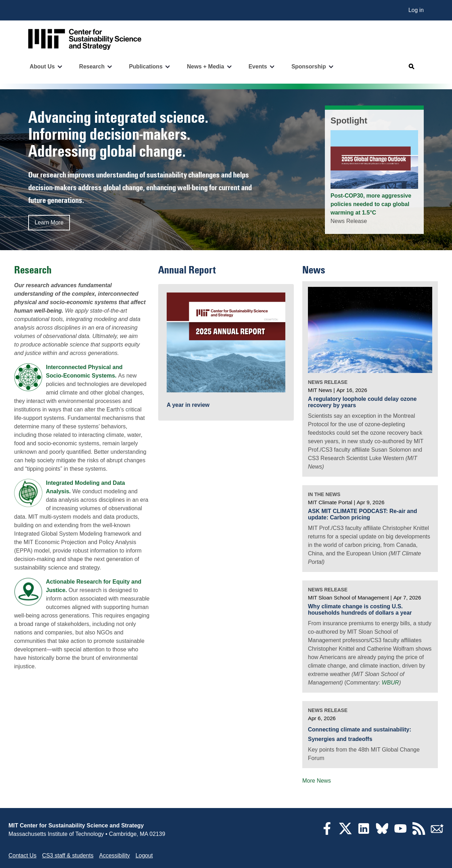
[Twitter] (345, 833)
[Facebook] (327, 833)
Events (258, 67)
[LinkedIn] (364, 833)
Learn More (49, 222)
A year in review (188, 405)
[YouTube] (400, 833)
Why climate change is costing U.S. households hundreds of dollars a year (360, 610)
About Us (42, 67)
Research (92, 67)
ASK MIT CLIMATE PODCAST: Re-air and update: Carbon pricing (362, 514)
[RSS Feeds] (419, 833)
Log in (416, 10)
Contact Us (22, 855)
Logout (144, 855)
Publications (146, 67)
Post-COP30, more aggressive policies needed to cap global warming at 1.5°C (371, 204)
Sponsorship (309, 67)
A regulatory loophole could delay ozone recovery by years (362, 402)
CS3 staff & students (68, 855)
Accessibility (115, 855)
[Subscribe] (437, 833)
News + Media (205, 67)
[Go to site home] (85, 39)
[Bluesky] (382, 833)
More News (317, 781)
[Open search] (412, 67)
